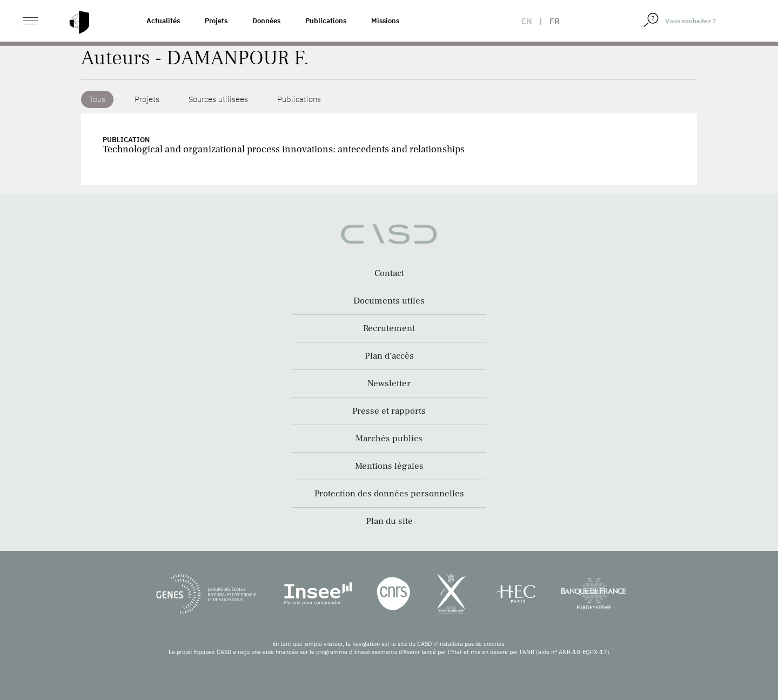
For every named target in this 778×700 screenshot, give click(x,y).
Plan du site (389, 521)
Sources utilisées (218, 99)
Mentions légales (389, 466)
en (527, 21)
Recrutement (389, 328)
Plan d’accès (389, 356)
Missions (385, 21)
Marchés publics (389, 439)
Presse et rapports (389, 411)
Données (266, 21)
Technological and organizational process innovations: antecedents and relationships (284, 149)
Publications (326, 21)
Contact (389, 273)
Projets (216, 21)
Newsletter (389, 383)
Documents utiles (389, 301)
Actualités (163, 21)
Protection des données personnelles (389, 494)
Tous (97, 99)
